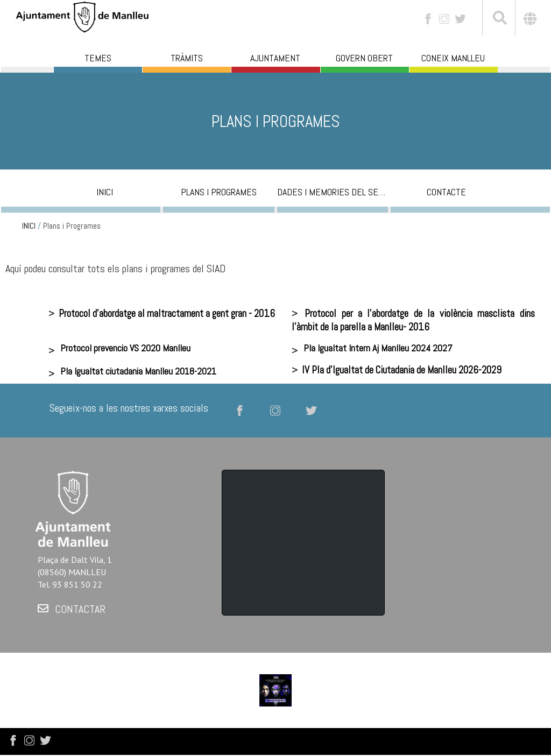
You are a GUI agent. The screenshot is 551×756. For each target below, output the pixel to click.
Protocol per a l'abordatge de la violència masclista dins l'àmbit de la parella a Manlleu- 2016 (413, 320)
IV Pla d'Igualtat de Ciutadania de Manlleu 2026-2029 (402, 370)
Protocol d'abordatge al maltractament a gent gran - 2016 (167, 313)
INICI (29, 226)
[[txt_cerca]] (499, 19)
